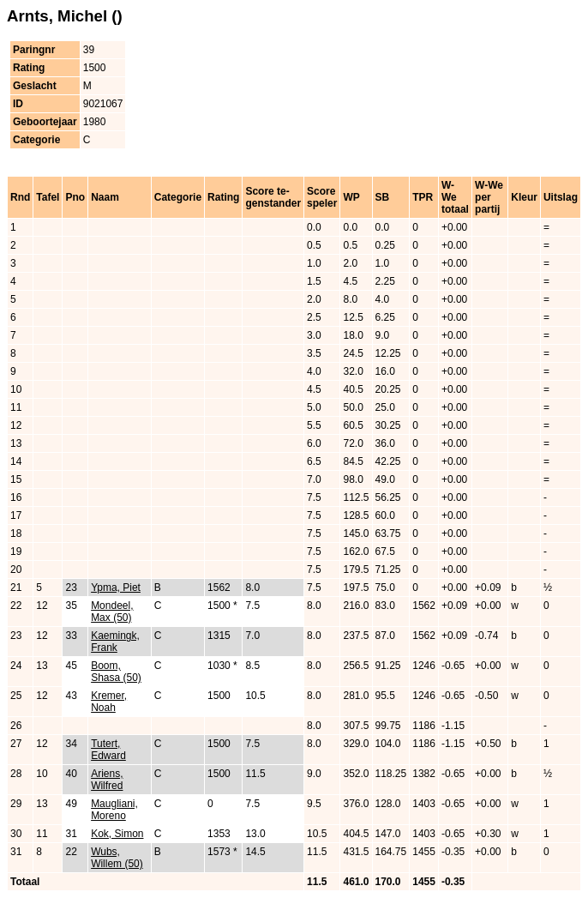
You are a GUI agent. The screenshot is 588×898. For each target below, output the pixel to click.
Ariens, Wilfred (107, 780)
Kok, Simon (117, 834)
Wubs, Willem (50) (117, 858)
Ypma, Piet (116, 588)
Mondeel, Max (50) (112, 612)
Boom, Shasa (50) (116, 672)
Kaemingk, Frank (115, 642)
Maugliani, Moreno (114, 810)
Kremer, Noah (109, 702)
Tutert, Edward (108, 750)
